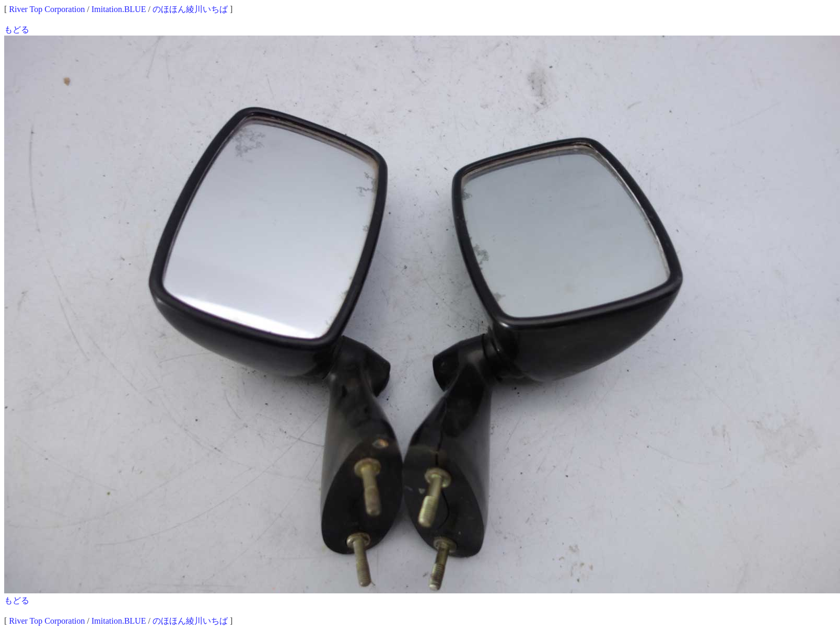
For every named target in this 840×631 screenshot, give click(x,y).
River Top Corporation (47, 9)
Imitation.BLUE (119, 9)
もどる (17, 30)
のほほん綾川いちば (190, 9)
